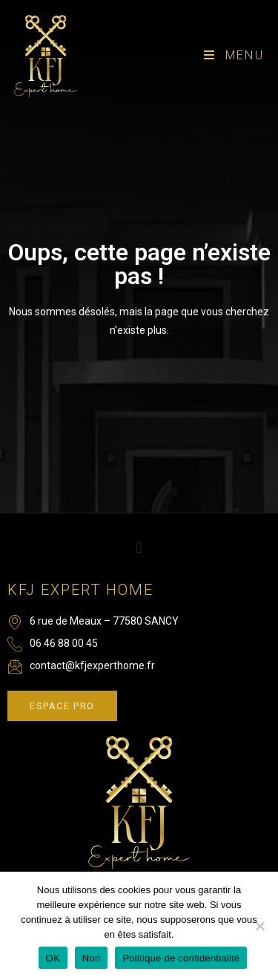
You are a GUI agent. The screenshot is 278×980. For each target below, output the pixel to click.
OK (53, 958)
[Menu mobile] (234, 55)
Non (92, 958)
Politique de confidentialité (181, 958)
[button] (139, 548)
